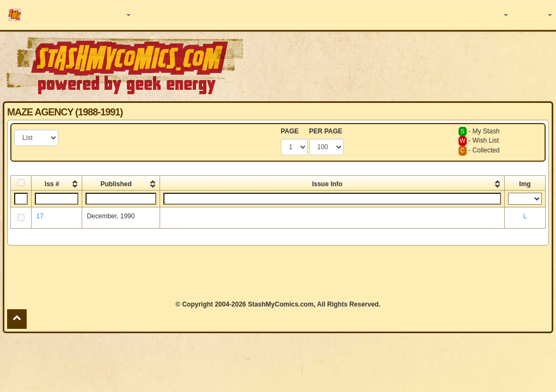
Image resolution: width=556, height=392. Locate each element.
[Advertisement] (278, 273)
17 (39, 216)
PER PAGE (326, 131)
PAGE (290, 131)
